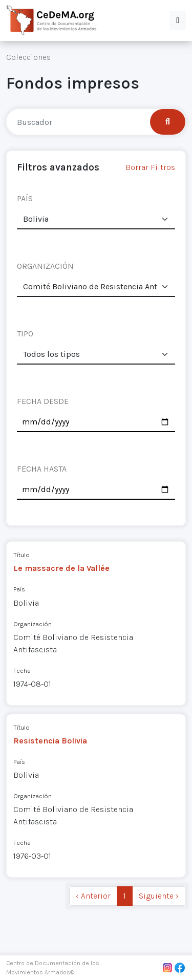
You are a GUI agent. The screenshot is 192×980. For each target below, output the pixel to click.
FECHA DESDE (43, 401)
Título (22, 555)
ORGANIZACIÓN (45, 266)
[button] (178, 20)
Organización (33, 624)
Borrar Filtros (150, 167)
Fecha (22, 670)
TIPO (25, 334)
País (19, 589)
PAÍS (25, 198)
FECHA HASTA (42, 469)
